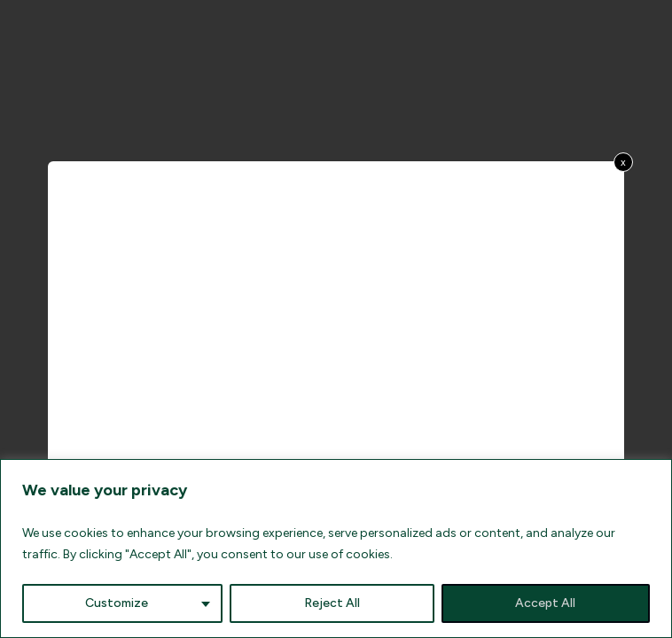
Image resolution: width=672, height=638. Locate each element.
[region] (336, 549)
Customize (117, 603)
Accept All (545, 603)
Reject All (332, 603)
